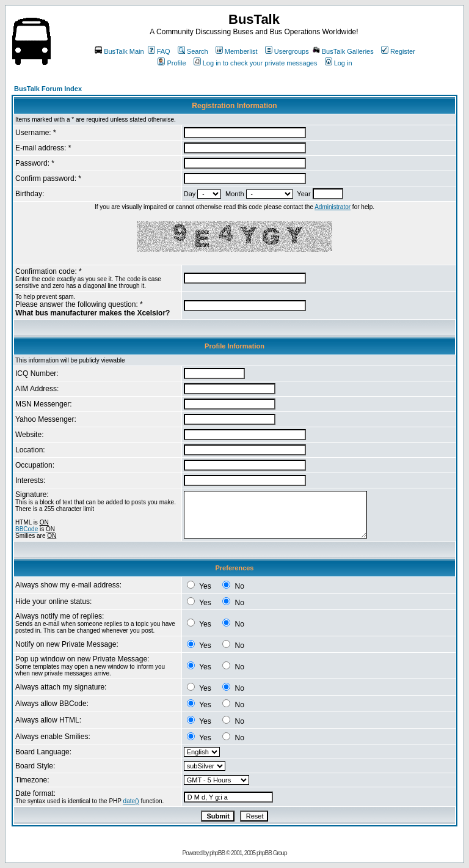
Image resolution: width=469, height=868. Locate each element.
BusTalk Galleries (343, 51)
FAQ (159, 51)
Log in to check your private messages (256, 63)
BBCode (27, 529)
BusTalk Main (119, 51)
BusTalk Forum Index (48, 89)
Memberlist (237, 51)
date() (131, 801)
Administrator (333, 207)
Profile (172, 63)
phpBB (217, 853)
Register (398, 51)
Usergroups (287, 51)
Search (193, 51)
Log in (339, 63)
